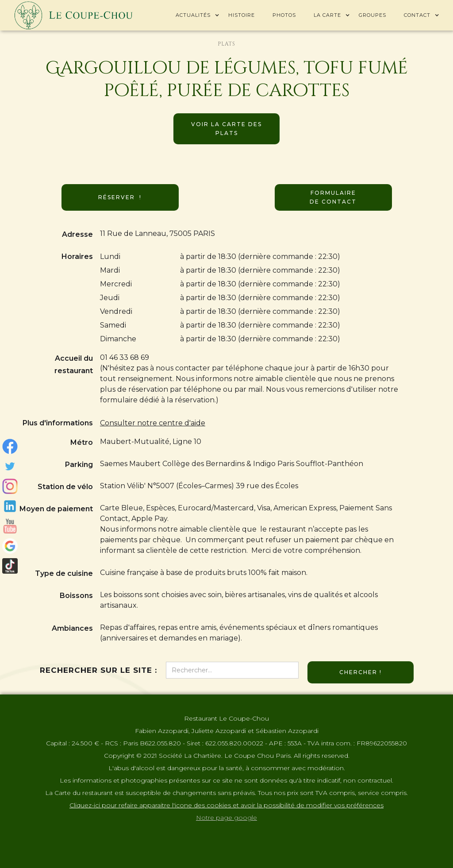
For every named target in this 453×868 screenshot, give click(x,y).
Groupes (372, 15)
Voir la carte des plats (226, 129)
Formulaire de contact (333, 197)
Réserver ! (120, 197)
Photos (284, 15)
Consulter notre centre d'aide (153, 423)
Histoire (242, 15)
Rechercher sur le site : (98, 670)
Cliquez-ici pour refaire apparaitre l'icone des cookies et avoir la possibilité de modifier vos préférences (226, 805)
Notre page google (226, 818)
